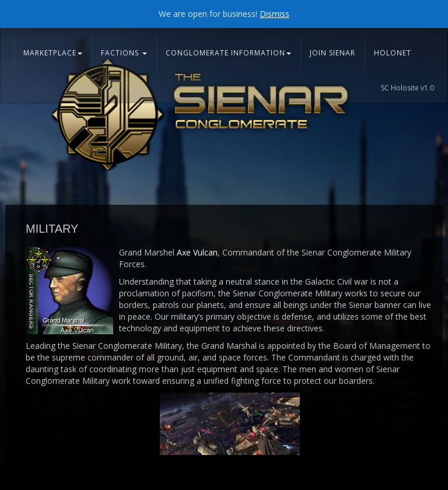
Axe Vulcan (197, 252)
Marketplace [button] (53, 53)
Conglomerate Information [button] (228, 53)
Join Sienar (332, 53)
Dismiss (274, 14)
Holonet (393, 53)
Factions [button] (124, 53)
